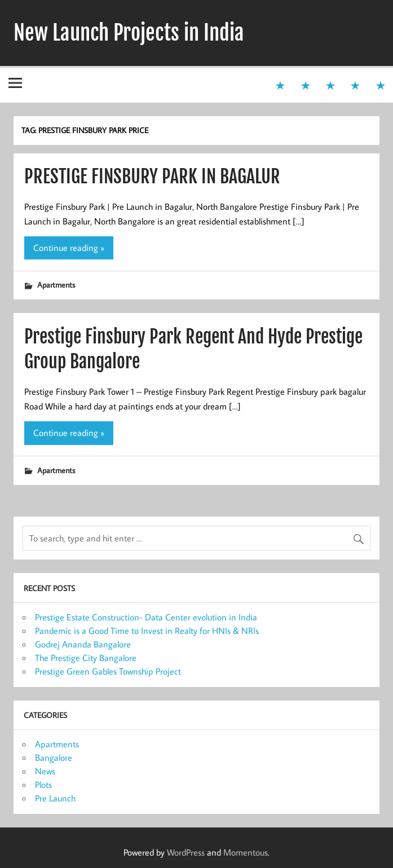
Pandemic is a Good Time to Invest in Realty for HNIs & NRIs (147, 631)
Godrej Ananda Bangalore (83, 644)
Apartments (56, 285)
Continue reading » (69, 248)
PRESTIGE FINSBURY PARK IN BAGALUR (152, 177)
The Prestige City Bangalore (86, 658)
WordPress (186, 852)
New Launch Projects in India (129, 33)
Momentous (246, 852)
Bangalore (54, 757)
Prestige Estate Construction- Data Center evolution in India (146, 617)
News (45, 771)
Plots (43, 785)
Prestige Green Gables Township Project (108, 671)
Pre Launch (55, 798)
